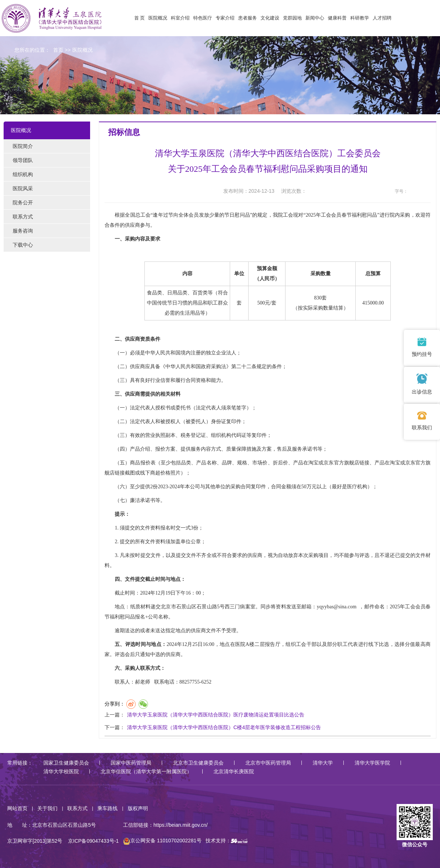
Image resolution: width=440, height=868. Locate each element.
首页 (58, 50)
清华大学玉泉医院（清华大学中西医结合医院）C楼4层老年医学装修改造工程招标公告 (224, 727)
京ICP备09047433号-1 (93, 841)
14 (426, 192)
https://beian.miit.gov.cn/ (181, 825)
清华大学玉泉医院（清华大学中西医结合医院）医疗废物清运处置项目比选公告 (216, 715)
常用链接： (20, 763)
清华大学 (323, 763)
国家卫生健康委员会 (66, 763)
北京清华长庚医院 (234, 771)
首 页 (140, 18)
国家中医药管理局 (131, 763)
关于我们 (47, 808)
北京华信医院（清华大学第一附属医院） (146, 771)
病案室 (247, 607)
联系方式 (77, 808)
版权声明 (138, 808)
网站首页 (17, 808)
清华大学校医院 (61, 771)
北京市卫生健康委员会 (198, 763)
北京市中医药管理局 (268, 763)
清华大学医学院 (372, 763)
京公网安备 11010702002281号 (162, 841)
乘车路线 (107, 808)
